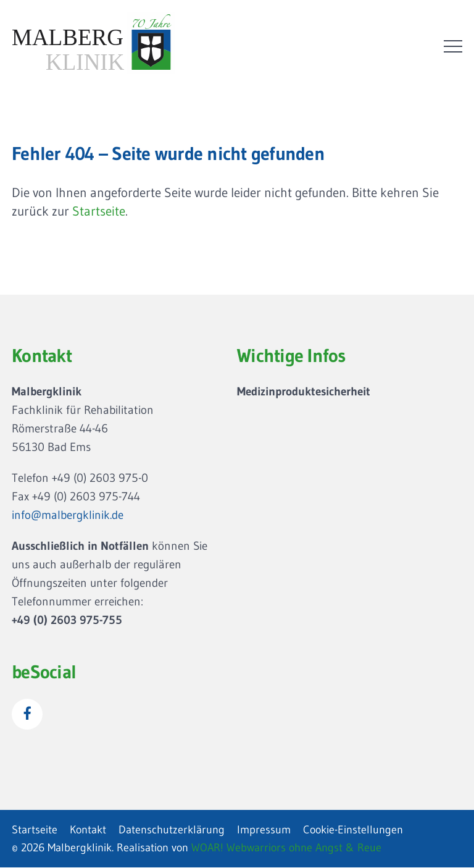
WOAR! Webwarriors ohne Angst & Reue (286, 848)
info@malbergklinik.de (68, 515)
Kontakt (88, 830)
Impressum (264, 830)
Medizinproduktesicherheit (304, 391)
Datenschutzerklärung (172, 830)
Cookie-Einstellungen (353, 830)
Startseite (99, 211)
